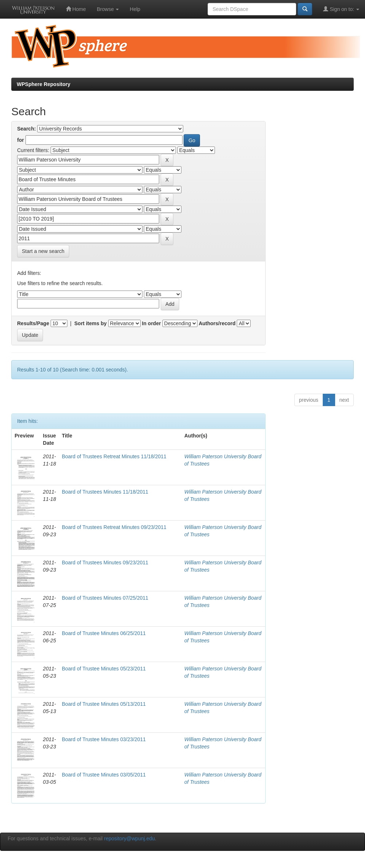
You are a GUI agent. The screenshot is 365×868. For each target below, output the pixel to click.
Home (76, 9)
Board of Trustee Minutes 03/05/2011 (104, 775)
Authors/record (217, 323)
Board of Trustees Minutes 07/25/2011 (105, 598)
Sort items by (91, 323)
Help (135, 9)
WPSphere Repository (44, 84)
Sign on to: (341, 9)
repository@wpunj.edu (130, 838)
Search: (26, 129)
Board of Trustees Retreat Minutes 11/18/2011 (114, 456)
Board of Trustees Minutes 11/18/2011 (105, 492)
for (21, 140)
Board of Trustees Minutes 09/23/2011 (105, 563)
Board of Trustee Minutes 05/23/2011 (104, 669)
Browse (108, 9)
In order (152, 323)
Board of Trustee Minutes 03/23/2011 (104, 739)
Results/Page (33, 323)
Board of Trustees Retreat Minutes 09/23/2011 (114, 527)
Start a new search (43, 251)
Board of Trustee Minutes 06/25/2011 (104, 633)
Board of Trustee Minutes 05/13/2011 (104, 704)
